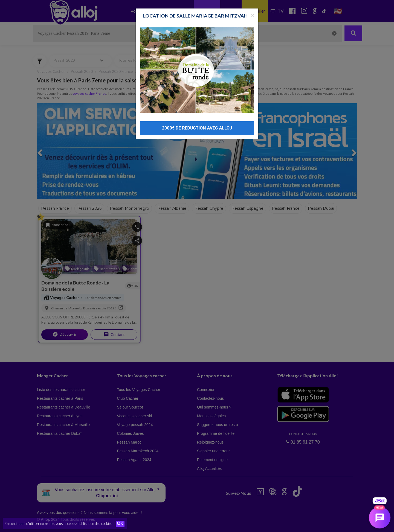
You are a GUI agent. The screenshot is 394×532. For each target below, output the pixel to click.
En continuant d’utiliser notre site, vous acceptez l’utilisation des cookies (59, 524)
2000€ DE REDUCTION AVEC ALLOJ (197, 118)
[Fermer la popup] (253, 5)
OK (120, 524)
